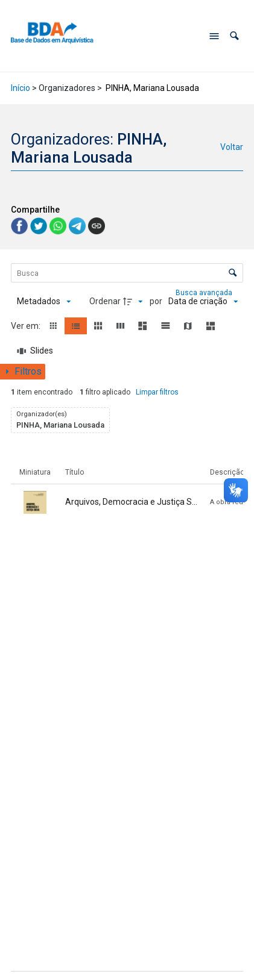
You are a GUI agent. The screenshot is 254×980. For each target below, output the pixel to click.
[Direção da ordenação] (135, 302)
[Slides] (36, 351)
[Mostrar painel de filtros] (23, 372)
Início (21, 88)
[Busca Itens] (127, 273)
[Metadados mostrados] (44, 302)
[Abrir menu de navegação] (214, 36)
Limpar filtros (157, 392)
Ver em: (27, 326)
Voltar (232, 147)
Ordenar (105, 301)
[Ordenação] (203, 302)
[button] (234, 36)
